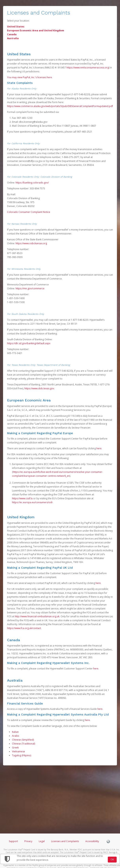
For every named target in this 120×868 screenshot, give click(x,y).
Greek (15, 748)
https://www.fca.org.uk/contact (24, 628)
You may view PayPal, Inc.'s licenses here (30, 77)
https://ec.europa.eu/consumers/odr (32, 502)
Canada (12, 34)
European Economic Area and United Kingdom (36, 30)
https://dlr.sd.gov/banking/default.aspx (29, 343)
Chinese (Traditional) (24, 744)
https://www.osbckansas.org (31, 243)
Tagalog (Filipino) (22, 755)
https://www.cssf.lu (22, 498)
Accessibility (92, 841)
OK (112, 859)
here (99, 448)
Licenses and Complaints (65, 841)
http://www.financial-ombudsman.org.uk (37, 616)
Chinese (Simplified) (23, 740)
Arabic (16, 736)
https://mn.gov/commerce (30, 288)
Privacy (28, 841)
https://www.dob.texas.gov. (40, 388)
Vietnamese (18, 751)
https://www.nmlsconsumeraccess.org (88, 68)
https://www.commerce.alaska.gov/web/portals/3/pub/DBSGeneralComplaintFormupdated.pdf (60, 106)
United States (16, 27)
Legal (42, 841)
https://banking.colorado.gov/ (32, 183)
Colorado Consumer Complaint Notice (29, 212)
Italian (15, 732)
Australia (13, 38)
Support (13, 841)
